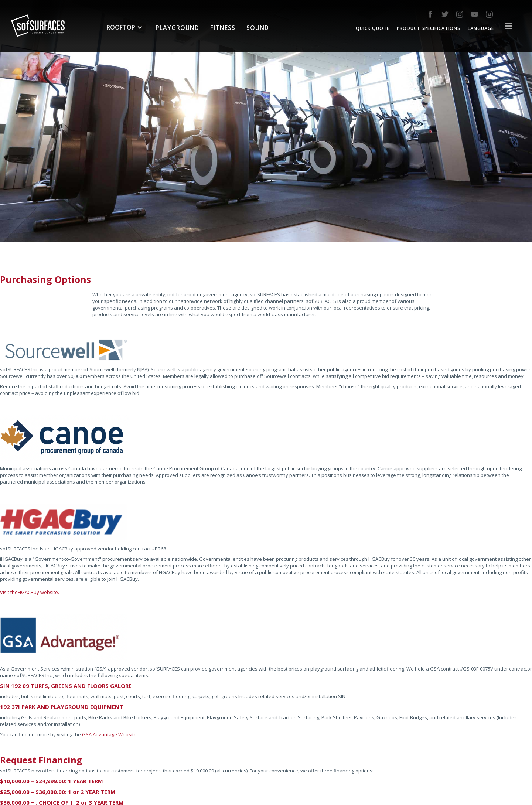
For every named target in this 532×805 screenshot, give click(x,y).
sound (258, 28)
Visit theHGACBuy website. (30, 592)
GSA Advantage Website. (110, 734)
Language (481, 28)
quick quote (373, 28)
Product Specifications (429, 28)
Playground (177, 28)
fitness (223, 28)
